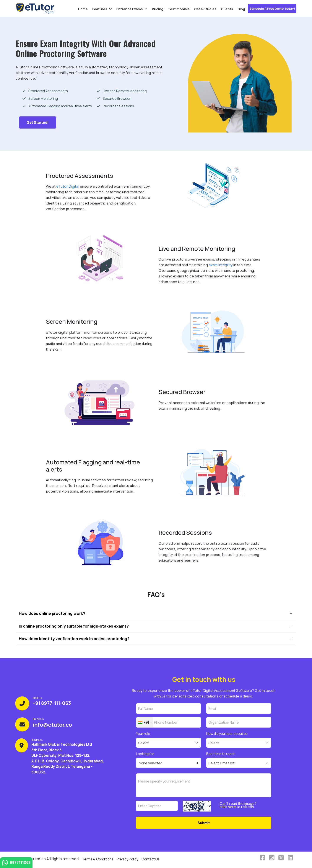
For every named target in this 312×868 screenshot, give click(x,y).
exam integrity (221, 265)
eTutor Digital (68, 186)
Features (100, 9)
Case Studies (205, 9)
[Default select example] (169, 743)
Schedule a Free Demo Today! (272, 9)
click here (228, 807)
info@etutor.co (52, 725)
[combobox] (145, 722)
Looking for (145, 754)
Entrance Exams (130, 9)
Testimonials (179, 9)
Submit (204, 823)
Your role (143, 734)
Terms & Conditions (98, 859)
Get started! (38, 122)
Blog (241, 9)
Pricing (158, 9)
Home (83, 9)
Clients (227, 9)
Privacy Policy (128, 859)
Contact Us (151, 859)
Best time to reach (221, 754)
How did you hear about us (227, 734)
